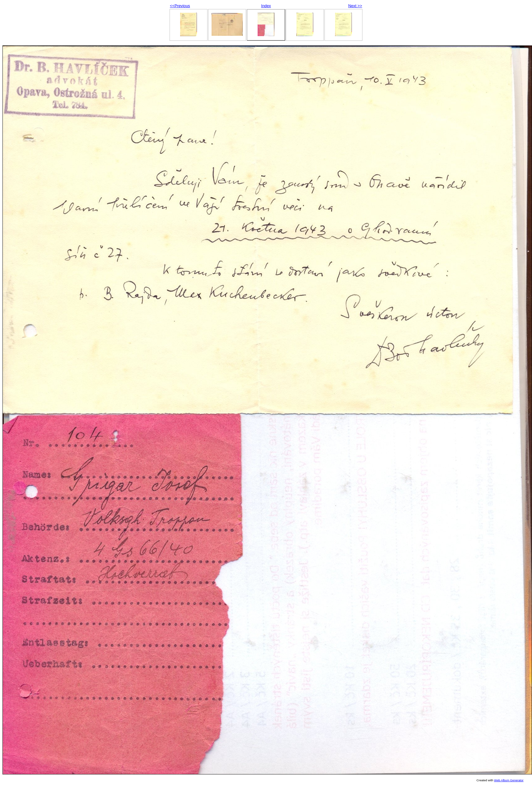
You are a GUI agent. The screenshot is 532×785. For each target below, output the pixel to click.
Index (266, 6)
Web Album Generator (509, 780)
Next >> (355, 6)
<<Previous (180, 6)
